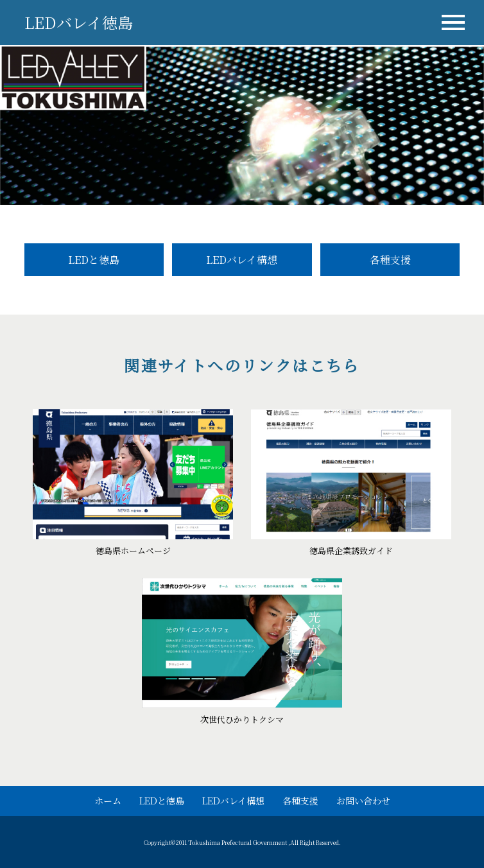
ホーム (108, 801)
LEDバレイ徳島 (79, 22)
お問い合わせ (363, 801)
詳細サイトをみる (133, 486)
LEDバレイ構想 (242, 260)
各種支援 (390, 260)
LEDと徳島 (94, 260)
